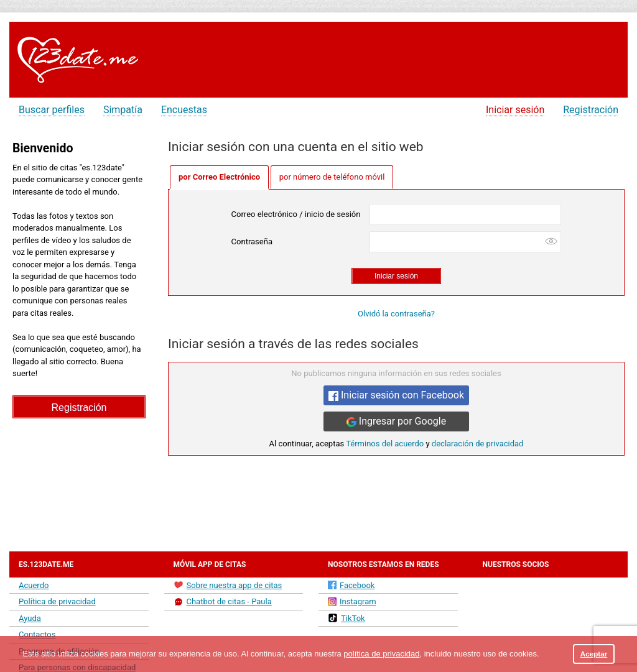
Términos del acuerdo (385, 444)
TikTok (346, 618)
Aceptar (594, 654)
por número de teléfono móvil (332, 177)
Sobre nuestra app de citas (228, 585)
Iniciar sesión (515, 110)
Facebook (351, 585)
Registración (591, 110)
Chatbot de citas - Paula (223, 602)
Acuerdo (34, 585)
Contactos (37, 634)
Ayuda (30, 618)
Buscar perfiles (52, 110)
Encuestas (184, 110)
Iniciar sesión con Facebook (396, 395)
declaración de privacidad (478, 444)
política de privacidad (381, 654)
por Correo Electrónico (219, 177)
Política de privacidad (57, 601)
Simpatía (123, 110)
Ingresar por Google (396, 421)
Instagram (352, 601)
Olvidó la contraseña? (396, 314)
